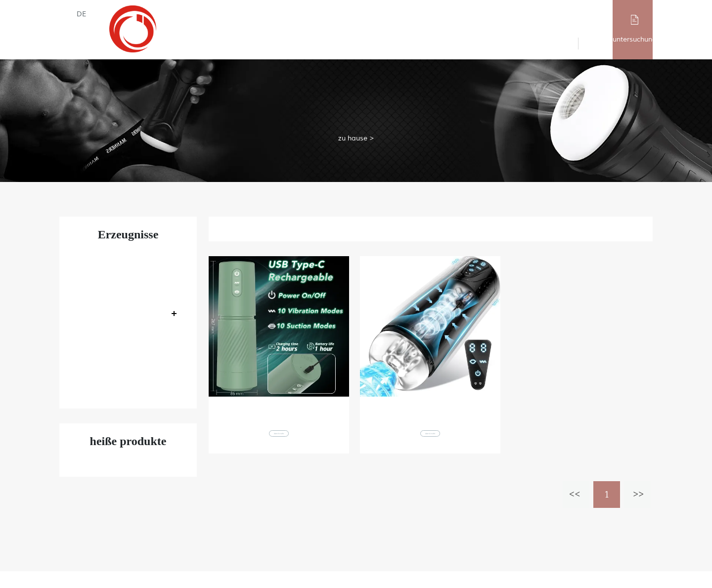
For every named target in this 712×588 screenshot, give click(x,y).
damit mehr (279, 444)
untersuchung (634, 39)
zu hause (353, 138)
